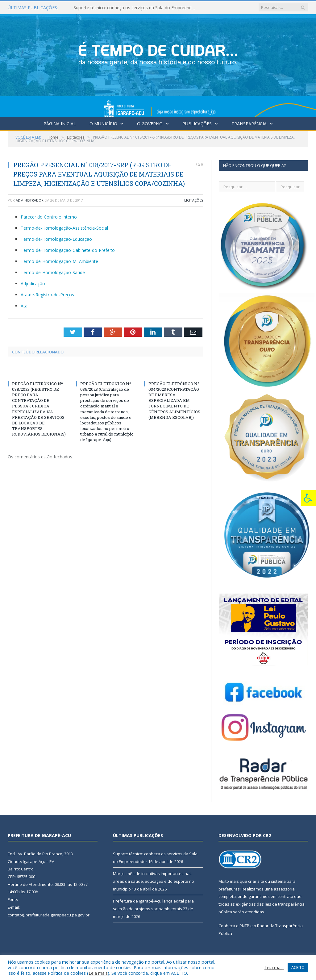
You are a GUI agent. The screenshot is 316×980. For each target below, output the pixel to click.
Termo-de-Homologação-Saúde (53, 272)
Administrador (30, 200)
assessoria (284, 889)
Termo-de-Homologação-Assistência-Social (64, 228)
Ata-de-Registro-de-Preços (47, 295)
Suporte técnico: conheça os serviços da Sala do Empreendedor (137, 8)
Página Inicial (60, 124)
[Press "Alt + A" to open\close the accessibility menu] (308, 498)
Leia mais (98, 973)
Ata (24, 306)
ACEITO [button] (298, 967)
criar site (256, 881)
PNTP (244, 926)
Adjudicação (33, 284)
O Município (103, 124)
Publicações (197, 124)
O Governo (150, 124)
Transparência (249, 124)
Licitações (194, 200)
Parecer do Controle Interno (49, 217)
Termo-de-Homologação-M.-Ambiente (59, 261)
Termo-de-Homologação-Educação (56, 239)
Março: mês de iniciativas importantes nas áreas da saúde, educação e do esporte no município (154, 881)
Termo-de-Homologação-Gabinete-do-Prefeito (68, 250)
